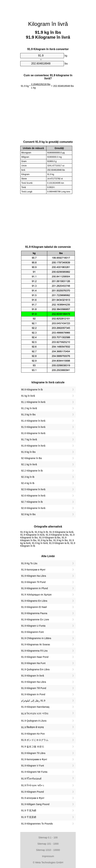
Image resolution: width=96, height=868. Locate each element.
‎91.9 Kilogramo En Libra (34, 601)
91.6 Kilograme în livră (33, 433)
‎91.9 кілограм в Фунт (33, 798)
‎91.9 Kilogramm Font (32, 632)
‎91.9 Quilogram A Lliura (34, 721)
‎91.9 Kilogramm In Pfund (34, 588)
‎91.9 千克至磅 (29, 817)
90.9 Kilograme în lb (32, 390)
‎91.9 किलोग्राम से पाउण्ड (32, 727)
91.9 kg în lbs (28, 452)
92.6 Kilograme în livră (33, 496)
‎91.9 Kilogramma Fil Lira (34, 651)
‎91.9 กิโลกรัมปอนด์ (31, 779)
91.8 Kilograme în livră (33, 446)
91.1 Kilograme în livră (33, 402)
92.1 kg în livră (29, 464)
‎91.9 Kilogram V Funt (33, 766)
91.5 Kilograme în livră (33, 427)
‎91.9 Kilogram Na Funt (33, 663)
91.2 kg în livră (29, 408)
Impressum (48, 856)
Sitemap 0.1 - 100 (48, 838)
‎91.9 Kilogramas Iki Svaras (36, 644)
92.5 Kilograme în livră (33, 489)
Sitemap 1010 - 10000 (48, 850)
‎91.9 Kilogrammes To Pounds (37, 824)
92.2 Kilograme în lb (32, 471)
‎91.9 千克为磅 (29, 810)
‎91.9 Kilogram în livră (33, 676)
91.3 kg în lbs (28, 415)
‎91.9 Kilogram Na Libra (34, 576)
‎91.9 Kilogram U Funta (33, 626)
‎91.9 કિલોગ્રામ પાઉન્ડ (33, 785)
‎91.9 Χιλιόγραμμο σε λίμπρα (36, 595)
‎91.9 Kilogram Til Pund (33, 582)
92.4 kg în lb (28, 483)
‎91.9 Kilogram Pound (32, 792)
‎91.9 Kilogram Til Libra (33, 753)
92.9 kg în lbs (28, 514)
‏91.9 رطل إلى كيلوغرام (33, 701)
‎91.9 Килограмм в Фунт (34, 759)
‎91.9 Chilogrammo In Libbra (36, 638)
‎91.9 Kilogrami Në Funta (34, 772)
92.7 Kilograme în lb (32, 502)
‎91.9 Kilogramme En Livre (35, 620)
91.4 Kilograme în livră (33, 421)
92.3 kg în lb (28, 477)
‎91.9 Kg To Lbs (29, 563)
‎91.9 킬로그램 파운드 (33, 747)
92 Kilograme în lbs (32, 458)
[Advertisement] (48, 9)
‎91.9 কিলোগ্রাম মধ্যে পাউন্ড (35, 714)
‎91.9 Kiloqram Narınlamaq (35, 707)
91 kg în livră (28, 396)
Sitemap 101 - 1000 (48, 844)
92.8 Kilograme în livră (33, 508)
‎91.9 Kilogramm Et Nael (34, 607)
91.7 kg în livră (29, 439)
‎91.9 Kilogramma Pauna (34, 613)
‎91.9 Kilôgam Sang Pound (35, 804)
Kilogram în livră (48, 24)
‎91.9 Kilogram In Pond (33, 694)
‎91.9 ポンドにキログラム (35, 740)
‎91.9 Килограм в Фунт (33, 570)
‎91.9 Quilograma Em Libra (35, 669)
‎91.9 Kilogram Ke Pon (33, 734)
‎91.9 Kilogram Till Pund (34, 688)
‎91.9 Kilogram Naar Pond (35, 657)
